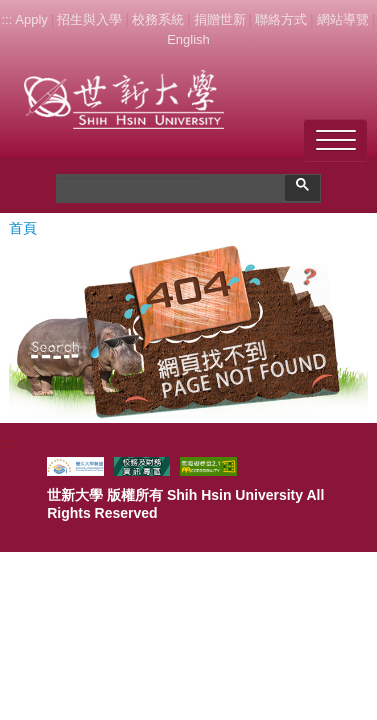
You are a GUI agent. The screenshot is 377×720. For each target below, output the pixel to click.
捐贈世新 (220, 19)
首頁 (23, 228)
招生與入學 (89, 19)
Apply (31, 19)
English (188, 39)
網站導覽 (343, 19)
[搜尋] (130, 188)
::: (6, 19)
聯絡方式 (281, 19)
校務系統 (158, 19)
